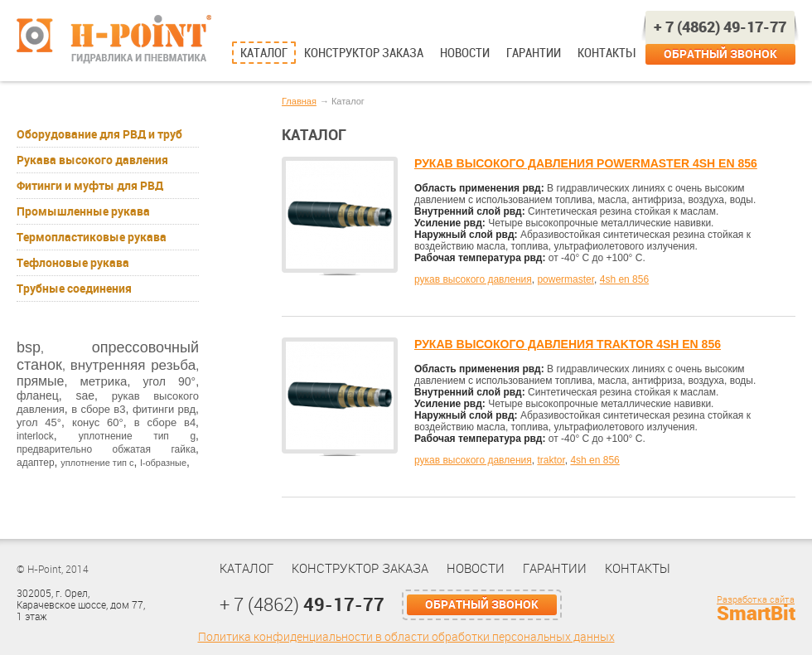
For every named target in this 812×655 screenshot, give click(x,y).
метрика (103, 381)
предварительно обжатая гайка (106, 449)
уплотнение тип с (97, 463)
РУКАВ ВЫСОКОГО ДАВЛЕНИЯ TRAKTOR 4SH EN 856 (568, 344)
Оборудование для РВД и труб (99, 134)
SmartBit (756, 614)
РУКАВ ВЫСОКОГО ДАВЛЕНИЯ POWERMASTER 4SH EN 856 (586, 163)
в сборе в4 (165, 422)
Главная (299, 101)
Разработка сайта (756, 600)
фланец (38, 395)
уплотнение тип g (137, 436)
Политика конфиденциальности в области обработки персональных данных (406, 637)
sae (85, 395)
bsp (29, 347)
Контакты (606, 53)
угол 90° (169, 381)
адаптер (36, 463)
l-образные (163, 463)
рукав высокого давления (473, 279)
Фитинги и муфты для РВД (90, 186)
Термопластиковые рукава (92, 237)
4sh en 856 (624, 279)
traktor (551, 460)
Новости (465, 53)
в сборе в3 (98, 409)
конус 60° (98, 422)
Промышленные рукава (83, 211)
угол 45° (39, 422)
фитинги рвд (164, 409)
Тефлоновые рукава (73, 263)
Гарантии (534, 53)
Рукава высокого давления (92, 160)
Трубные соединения (74, 289)
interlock (35, 436)
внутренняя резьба (133, 365)
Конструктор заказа (364, 53)
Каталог (264, 53)
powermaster (565, 279)
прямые (40, 381)
